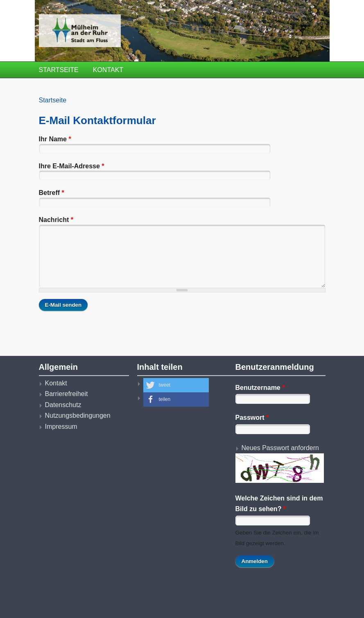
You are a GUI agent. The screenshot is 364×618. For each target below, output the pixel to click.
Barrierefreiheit (67, 394)
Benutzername (260, 388)
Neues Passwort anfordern (280, 448)
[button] (176, 385)
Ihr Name (55, 139)
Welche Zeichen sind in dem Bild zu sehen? (279, 504)
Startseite (59, 70)
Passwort (252, 418)
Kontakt (108, 70)
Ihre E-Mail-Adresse (72, 166)
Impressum (61, 427)
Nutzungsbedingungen (78, 415)
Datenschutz (63, 405)
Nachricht (56, 220)
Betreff (52, 193)
